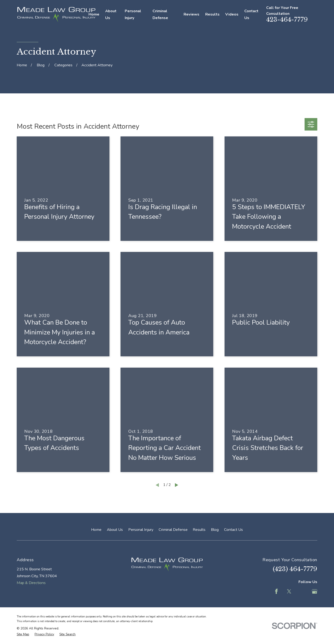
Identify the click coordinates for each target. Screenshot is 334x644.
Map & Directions (31, 583)
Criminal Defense (173, 530)
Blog (215, 530)
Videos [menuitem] (232, 14)
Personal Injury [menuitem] (133, 14)
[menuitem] (23, 634)
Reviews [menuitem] (191, 14)
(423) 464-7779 (295, 569)
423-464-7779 (287, 20)
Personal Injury (141, 530)
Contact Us (233, 530)
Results (199, 530)
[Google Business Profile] (315, 591)
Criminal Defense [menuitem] (160, 14)
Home (96, 530)
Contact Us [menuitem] (251, 14)
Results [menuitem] (212, 14)
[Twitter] (289, 591)
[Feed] (302, 591)
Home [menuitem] (94, 14)
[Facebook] (276, 591)
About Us (115, 530)
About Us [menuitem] (111, 14)
